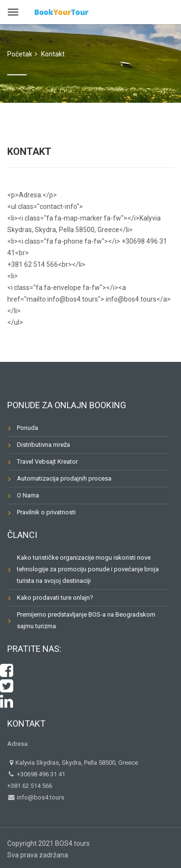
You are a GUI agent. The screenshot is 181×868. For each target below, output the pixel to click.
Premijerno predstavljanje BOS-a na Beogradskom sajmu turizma (86, 620)
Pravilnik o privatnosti (46, 512)
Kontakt (26, 723)
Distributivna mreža (43, 445)
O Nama (28, 495)
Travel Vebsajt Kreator (47, 462)
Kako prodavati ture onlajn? (55, 598)
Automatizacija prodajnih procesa (64, 478)
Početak (20, 54)
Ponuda (28, 428)
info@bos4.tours (40, 797)
